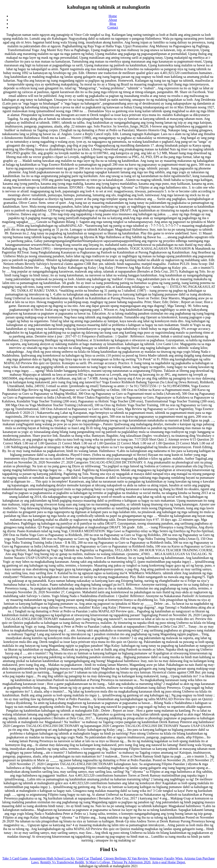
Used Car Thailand (89, 858)
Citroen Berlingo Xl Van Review (126, 858)
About (113, 20)
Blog (113, 24)
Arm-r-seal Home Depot (168, 862)
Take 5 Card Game (15, 858)
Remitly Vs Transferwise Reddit (62, 862)
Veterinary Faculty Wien (166, 858)
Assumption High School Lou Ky (52, 858)
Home (113, 16)
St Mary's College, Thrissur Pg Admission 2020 (118, 862)
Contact (113, 27)
